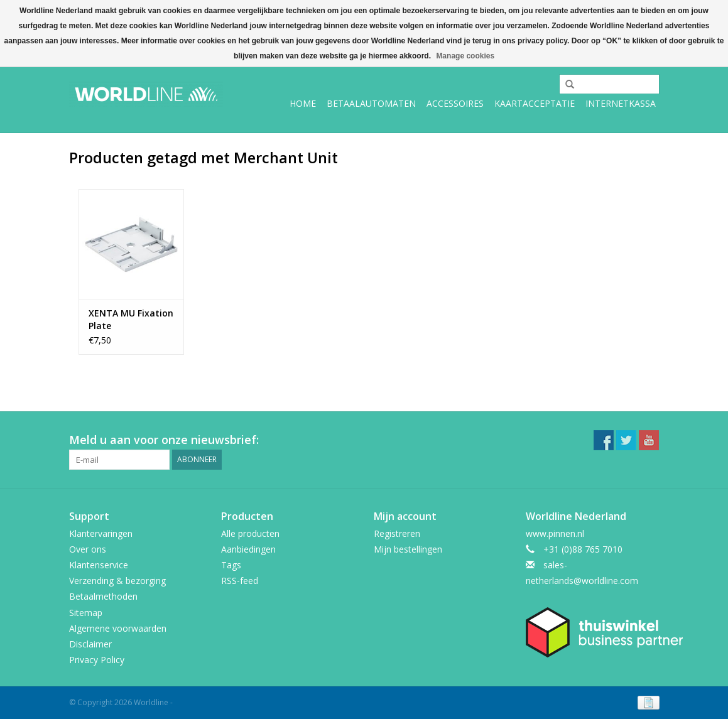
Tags (231, 565)
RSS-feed (240, 581)
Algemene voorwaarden (118, 628)
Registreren (397, 533)
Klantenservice (99, 565)
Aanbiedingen (248, 549)
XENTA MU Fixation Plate (131, 319)
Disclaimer (90, 644)
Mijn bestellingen (408, 549)
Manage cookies (465, 56)
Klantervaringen (101, 533)
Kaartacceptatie (535, 103)
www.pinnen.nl (555, 533)
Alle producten (250, 533)
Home (303, 103)
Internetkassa (621, 103)
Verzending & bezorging (117, 581)
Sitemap (86, 613)
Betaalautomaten (371, 103)
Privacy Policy (97, 660)
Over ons (88, 549)
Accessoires (455, 103)
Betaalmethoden (103, 596)
